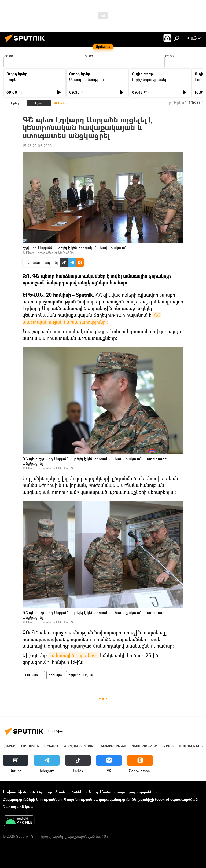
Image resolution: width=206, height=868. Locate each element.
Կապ (93, 792)
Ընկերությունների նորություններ (32, 799)
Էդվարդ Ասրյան (81, 675)
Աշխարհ (51, 746)
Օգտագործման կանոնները (62, 792)
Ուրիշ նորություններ (150, 79)
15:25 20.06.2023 (37, 146)
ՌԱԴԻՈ (168, 746)
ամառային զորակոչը (74, 655)
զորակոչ (55, 675)
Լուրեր (12, 79)
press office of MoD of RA (56, 253)
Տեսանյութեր (144, 746)
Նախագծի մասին (19, 792)
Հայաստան (34, 675)
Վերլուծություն (80, 746)
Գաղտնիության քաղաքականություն (97, 799)
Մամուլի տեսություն (87, 79)
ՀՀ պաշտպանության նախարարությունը (92, 318)
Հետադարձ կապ (18, 806)
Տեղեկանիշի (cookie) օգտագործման (165, 799)
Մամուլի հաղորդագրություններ (128, 792)
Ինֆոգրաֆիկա (114, 746)
